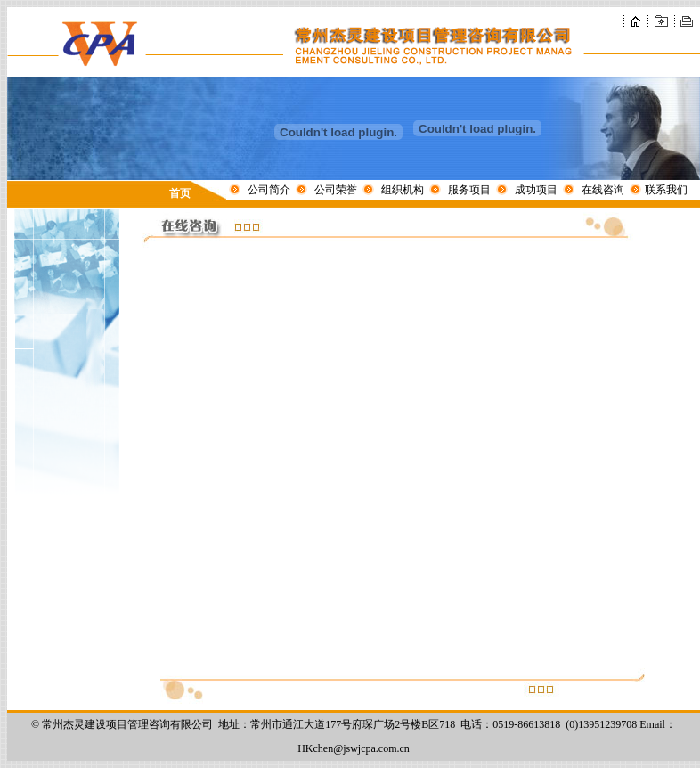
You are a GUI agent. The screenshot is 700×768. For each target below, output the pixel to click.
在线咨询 (603, 190)
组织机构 (403, 190)
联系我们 (666, 190)
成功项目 (536, 190)
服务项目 (469, 190)
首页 (180, 193)
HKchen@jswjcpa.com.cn (354, 748)
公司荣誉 (336, 190)
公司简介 (269, 190)
